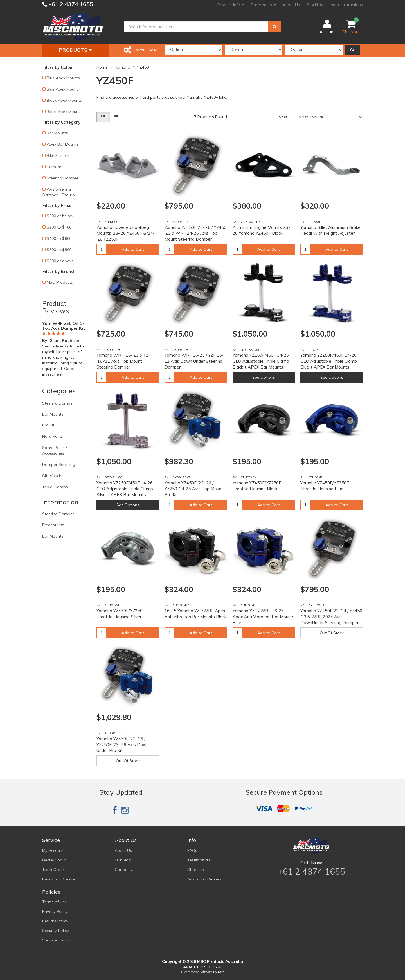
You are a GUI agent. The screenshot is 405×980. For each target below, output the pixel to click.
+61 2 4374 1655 (70, 4)
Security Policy (55, 931)
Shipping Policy (56, 940)
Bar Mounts (263, 5)
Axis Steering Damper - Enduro (59, 192)
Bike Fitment (58, 155)
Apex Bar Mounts (63, 144)
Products (75, 50)
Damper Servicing (59, 464)
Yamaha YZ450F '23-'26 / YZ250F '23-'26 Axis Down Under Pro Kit (123, 745)
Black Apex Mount (63, 112)
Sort (283, 117)
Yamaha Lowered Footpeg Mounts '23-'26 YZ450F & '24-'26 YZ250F (126, 233)
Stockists (315, 5)
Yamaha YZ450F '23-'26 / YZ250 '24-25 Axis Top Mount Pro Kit (194, 489)
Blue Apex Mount (62, 89)
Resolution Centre (59, 879)
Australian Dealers (204, 879)
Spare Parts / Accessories (55, 450)
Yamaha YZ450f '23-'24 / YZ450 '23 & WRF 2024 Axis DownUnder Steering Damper (331, 617)
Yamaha (55, 167)
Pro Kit (48, 425)
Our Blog (123, 860)
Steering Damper (63, 178)
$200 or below (60, 216)
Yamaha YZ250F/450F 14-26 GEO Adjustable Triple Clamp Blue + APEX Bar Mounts (329, 361)
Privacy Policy (55, 911)
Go (353, 50)
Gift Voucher (54, 476)
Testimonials (199, 860)
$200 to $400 (59, 227)
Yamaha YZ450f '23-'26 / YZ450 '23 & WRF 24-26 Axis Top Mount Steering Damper (195, 233)
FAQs (192, 850)
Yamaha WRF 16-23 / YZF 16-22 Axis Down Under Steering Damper (194, 361)
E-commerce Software (197, 972)
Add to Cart (133, 249)
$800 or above (60, 261)
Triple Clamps (55, 487)
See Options (264, 377)
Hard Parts (52, 436)
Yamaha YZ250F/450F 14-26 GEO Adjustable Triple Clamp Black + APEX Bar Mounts (261, 361)
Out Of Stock (332, 633)
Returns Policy (55, 921)
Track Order (53, 870)
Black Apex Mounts (64, 100)
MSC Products (60, 282)
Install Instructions (346, 5)
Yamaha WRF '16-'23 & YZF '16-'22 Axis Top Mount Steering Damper (124, 361)
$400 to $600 (59, 238)
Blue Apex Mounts (63, 78)
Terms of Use (55, 902)
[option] (67, 348)
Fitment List (53, 525)
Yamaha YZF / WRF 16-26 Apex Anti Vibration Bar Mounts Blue (264, 617)
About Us (291, 5)
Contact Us (125, 870)
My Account (53, 850)
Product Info (231, 5)
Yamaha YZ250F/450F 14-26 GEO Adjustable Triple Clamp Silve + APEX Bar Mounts (125, 489)
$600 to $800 (59, 250)
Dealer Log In (54, 860)
